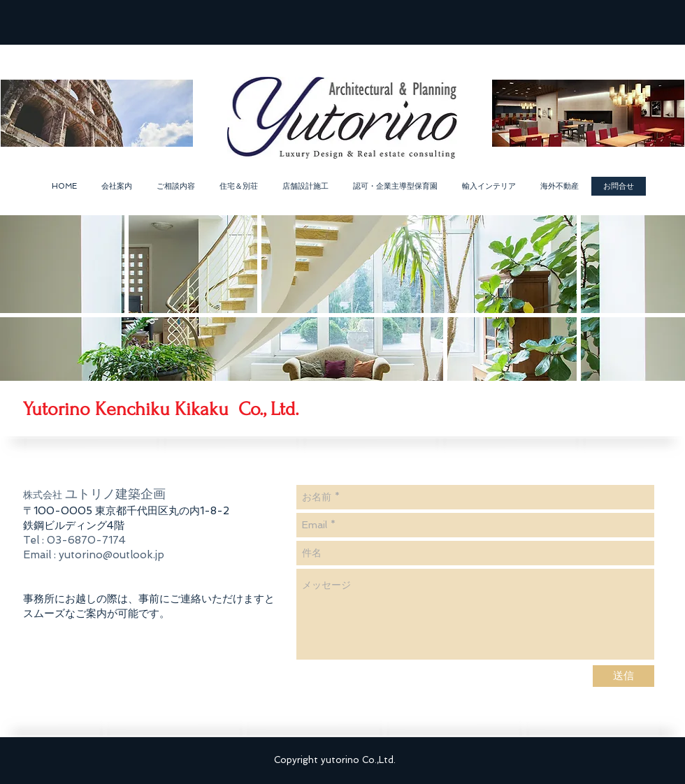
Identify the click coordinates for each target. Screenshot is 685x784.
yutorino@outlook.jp (111, 555)
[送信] (623, 676)
